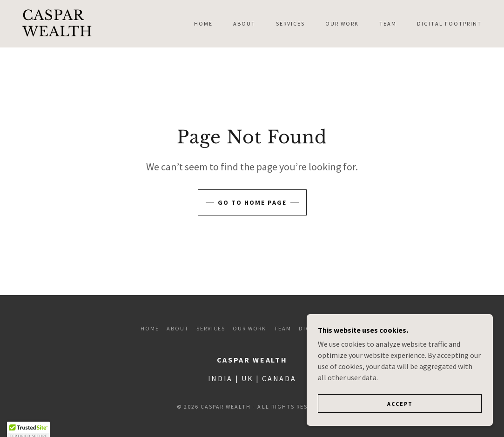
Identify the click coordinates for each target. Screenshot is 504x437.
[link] (84, 34)
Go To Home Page (252, 202)
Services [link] (290, 24)
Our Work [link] (342, 24)
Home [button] (150, 328)
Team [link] (388, 24)
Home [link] (203, 24)
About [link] (244, 24)
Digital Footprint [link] (449, 24)
